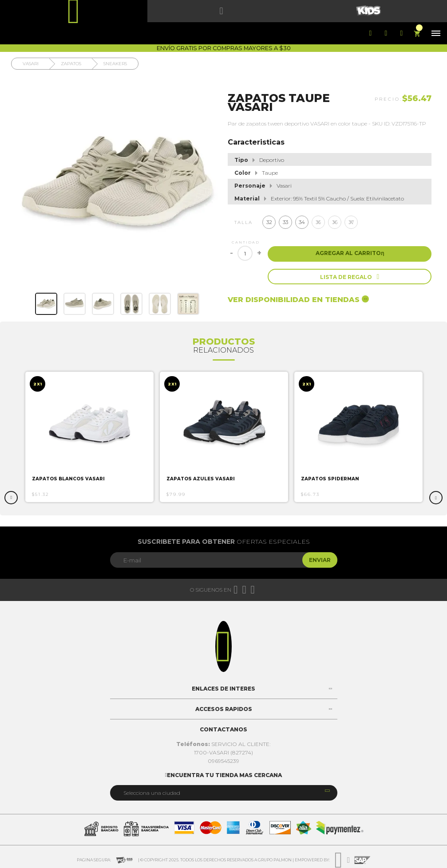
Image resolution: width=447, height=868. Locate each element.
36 (335, 222)
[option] (89, 437)
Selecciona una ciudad (152, 793)
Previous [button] (11, 498)
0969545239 (223, 761)
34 (302, 222)
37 (351, 222)
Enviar (320, 560)
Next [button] (436, 498)
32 (269, 222)
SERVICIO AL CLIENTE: (223, 744)
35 (318, 222)
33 (285, 222)
